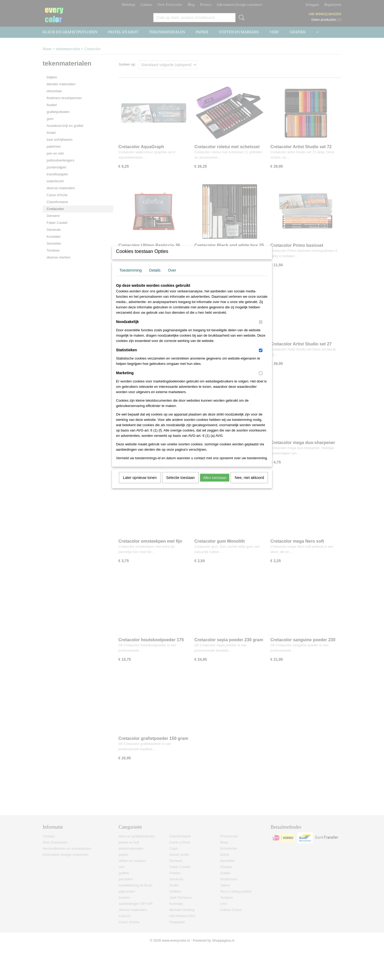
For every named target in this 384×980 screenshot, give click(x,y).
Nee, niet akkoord (249, 485)
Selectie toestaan (180, 485)
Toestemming (131, 277)
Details (155, 277)
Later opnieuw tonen (140, 485)
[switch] (261, 329)
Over (172, 277)
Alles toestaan (215, 485)
